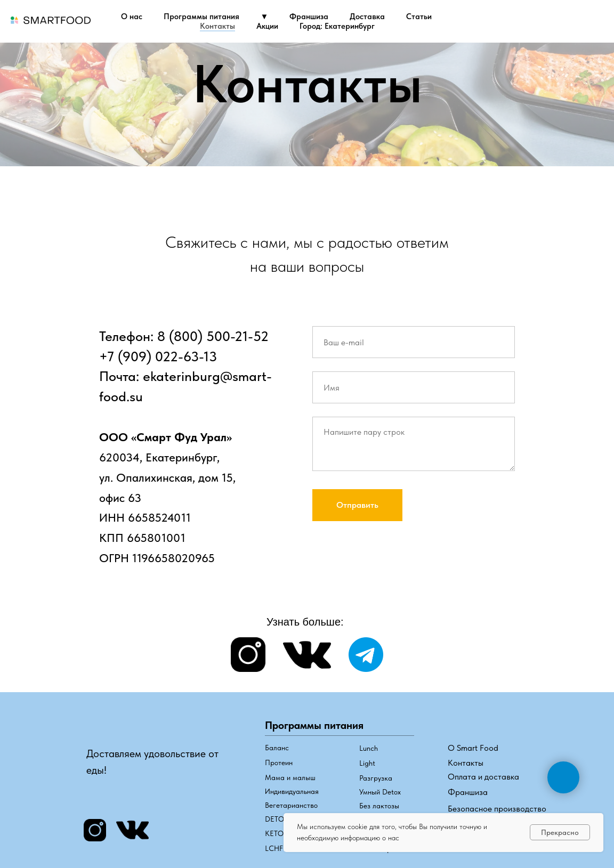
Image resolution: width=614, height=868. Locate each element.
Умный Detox (380, 792)
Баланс (277, 748)
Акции (267, 26)
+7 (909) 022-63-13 (158, 356)
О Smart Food (473, 748)
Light (367, 763)
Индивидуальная (292, 791)
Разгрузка (376, 778)
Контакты (217, 26)
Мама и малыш (290, 777)
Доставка (367, 17)
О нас (132, 17)
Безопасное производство (497, 809)
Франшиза (309, 17)
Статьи (419, 17)
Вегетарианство (291, 805)
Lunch (369, 748)
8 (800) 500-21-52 (213, 336)
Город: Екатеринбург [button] (337, 26)
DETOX (276, 819)
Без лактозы (379, 806)
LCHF (274, 848)
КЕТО (274, 833)
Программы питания (201, 17)
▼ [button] (265, 17)
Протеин (279, 762)
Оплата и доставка (483, 777)
